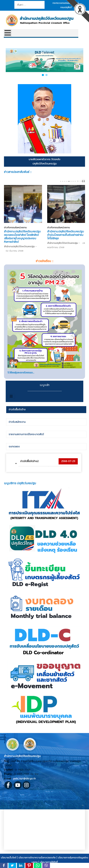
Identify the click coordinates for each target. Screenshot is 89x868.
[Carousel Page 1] (61, 181)
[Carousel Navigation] (79, 181)
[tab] (46, 410)
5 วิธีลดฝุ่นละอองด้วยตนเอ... (21, 373)
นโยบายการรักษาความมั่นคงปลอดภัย (37, 858)
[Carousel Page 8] (75, 181)
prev (79, 181)
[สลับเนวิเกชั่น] (11, 396)
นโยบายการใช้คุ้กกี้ (49, 862)
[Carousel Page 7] (73, 181)
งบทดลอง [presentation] (14, 447)
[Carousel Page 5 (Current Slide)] (69, 181)
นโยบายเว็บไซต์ (9, 858)
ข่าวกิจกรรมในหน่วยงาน (15, 227)
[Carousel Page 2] (63, 181)
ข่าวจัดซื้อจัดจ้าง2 (29, 461)
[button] (43, 75)
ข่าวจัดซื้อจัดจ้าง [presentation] (17, 410)
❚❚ (83, 181)
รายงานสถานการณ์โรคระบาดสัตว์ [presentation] (26, 434)
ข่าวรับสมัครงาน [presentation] (17, 422)
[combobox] (29, 5)
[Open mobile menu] (8, 33)
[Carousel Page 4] (67, 181)
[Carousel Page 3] (65, 181)
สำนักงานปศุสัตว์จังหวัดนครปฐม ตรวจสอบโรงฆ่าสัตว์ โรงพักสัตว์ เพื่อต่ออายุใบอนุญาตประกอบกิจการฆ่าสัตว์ (22, 237)
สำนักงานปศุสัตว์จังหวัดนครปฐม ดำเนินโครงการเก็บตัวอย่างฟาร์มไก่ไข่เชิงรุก (65, 235)
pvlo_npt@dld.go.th (25, 779)
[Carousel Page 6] (71, 181)
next (81, 181)
